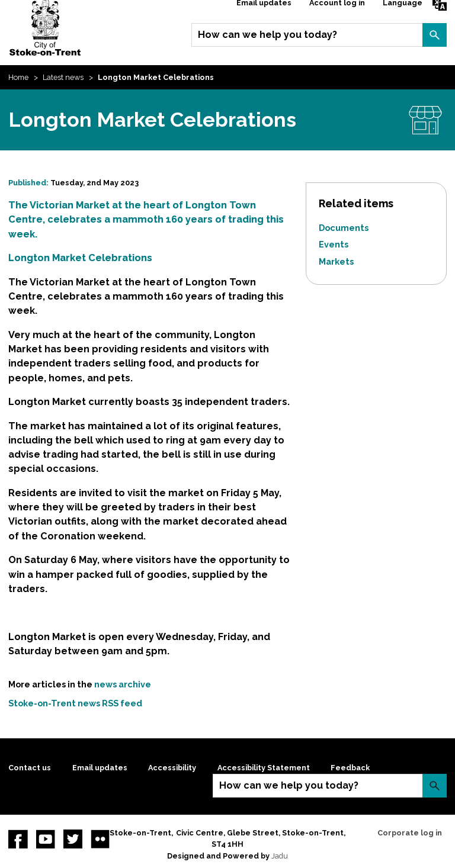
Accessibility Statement (264, 768)
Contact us (30, 768)
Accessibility (172, 768)
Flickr (100, 839)
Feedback (350, 768)
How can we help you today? (267, 35)
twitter (73, 839)
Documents (344, 228)
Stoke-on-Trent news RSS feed (75, 703)
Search (434, 35)
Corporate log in (410, 833)
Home (18, 77)
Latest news (63, 77)
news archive (123, 684)
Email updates (100, 768)
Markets (336, 261)
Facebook (18, 839)
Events (334, 244)
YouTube (46, 839)
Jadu (280, 856)
